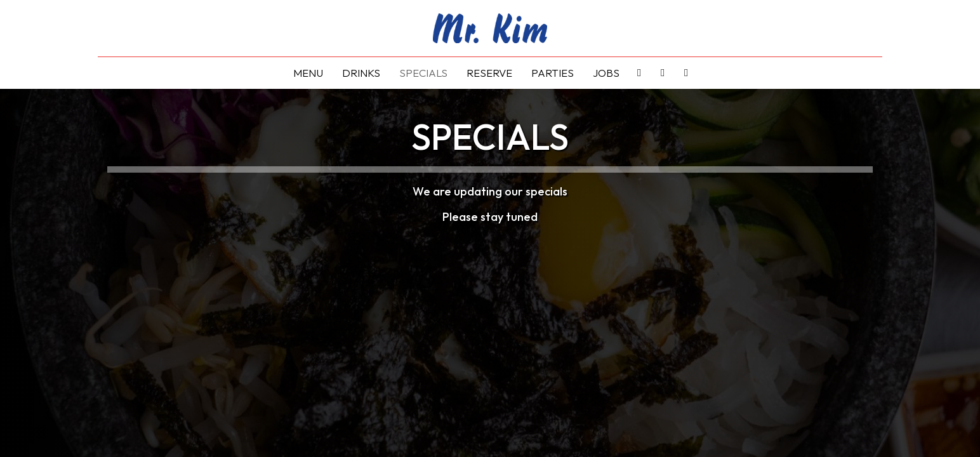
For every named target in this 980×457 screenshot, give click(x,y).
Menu (308, 73)
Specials (423, 73)
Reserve (489, 73)
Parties (553, 73)
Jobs (606, 73)
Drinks (361, 73)
